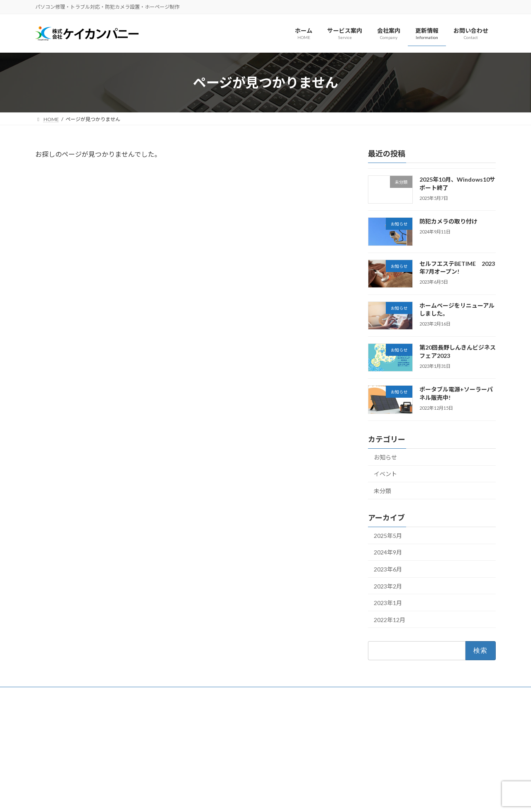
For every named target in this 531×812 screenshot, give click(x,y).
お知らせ (385, 457)
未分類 (382, 491)
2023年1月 (388, 603)
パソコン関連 (213, 757)
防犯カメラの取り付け (448, 222)
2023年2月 (388, 586)
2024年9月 (388, 553)
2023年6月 (388, 569)
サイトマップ (124, 694)
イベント (385, 474)
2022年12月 (390, 620)
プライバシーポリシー (68, 694)
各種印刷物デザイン (220, 772)
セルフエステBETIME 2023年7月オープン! (457, 268)
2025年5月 (388, 536)
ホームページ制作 (218, 743)
